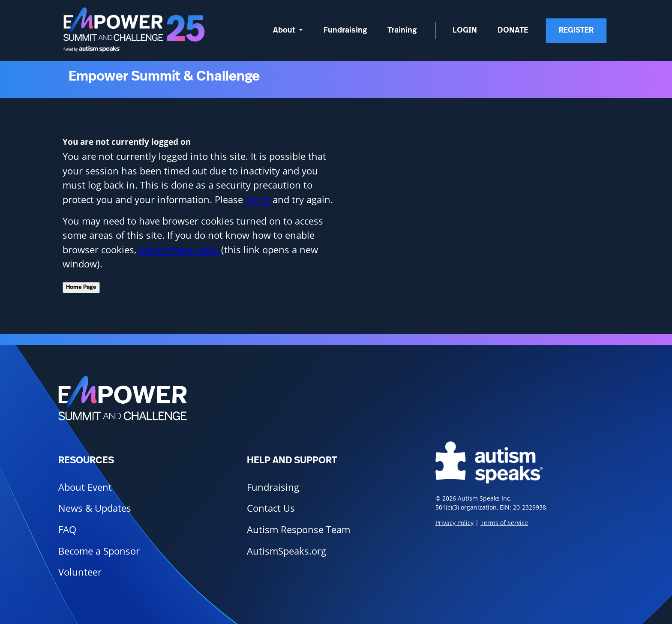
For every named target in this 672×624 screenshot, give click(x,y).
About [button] (285, 30)
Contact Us (271, 508)
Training (402, 30)
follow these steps (179, 250)
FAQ (67, 529)
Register (576, 30)
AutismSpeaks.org (286, 551)
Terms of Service (504, 523)
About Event (85, 487)
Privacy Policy (454, 523)
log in (258, 199)
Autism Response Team (298, 529)
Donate (513, 30)
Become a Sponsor (99, 551)
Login (465, 30)
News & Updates (95, 508)
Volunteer (80, 572)
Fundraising (345, 30)
